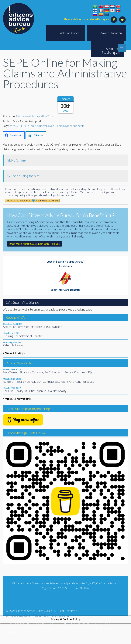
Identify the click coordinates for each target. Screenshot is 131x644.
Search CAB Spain (112, 50)
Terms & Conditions (18, 615)
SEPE (20, 126)
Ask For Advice (70, 33)
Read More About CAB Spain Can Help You (34, 244)
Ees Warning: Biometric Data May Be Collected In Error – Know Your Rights (49, 372)
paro (12, 126)
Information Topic (43, 116)
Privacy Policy (41, 615)
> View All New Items (17, 399)
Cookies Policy (60, 615)
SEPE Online (17, 160)
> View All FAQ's (14, 353)
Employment (24, 116)
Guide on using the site (24, 176)
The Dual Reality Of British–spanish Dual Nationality (35, 391)
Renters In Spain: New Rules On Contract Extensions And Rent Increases (48, 382)
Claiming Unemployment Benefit (22, 336)
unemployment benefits (70, 126)
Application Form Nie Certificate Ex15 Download (33, 327)
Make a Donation (111, 33)
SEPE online (31, 126)
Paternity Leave (13, 345)
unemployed (47, 126)
